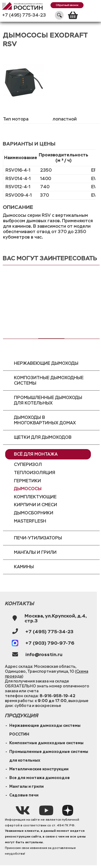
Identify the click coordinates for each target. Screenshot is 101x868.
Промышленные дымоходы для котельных (48, 400)
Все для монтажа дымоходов (39, 778)
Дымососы (28, 489)
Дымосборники (34, 513)
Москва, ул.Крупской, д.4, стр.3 (56, 618)
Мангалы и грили (35, 552)
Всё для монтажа (36, 454)
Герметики (27, 481)
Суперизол (28, 464)
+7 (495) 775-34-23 (24, 15)
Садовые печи (24, 795)
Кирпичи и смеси (35, 505)
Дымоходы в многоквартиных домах (45, 420)
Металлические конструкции (39, 769)
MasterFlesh (30, 521)
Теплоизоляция (35, 473)
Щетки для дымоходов (43, 437)
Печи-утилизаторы (38, 538)
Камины (24, 567)
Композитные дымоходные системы (49, 380)
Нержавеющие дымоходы (46, 363)
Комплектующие (35, 497)
